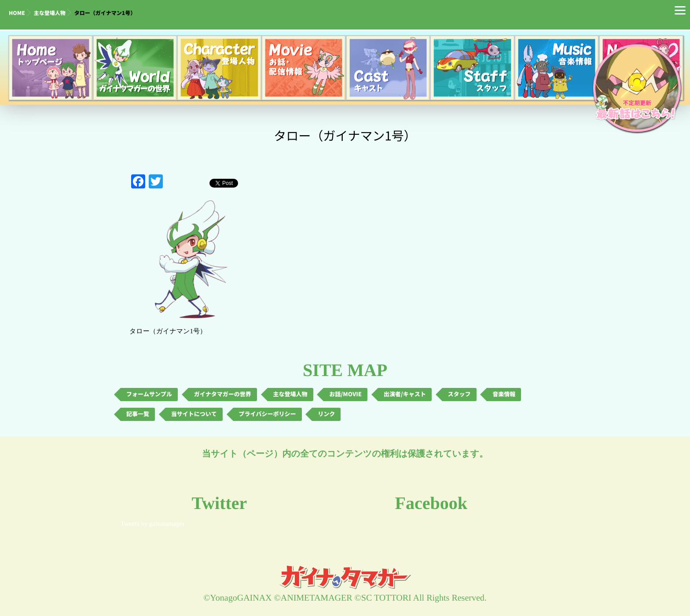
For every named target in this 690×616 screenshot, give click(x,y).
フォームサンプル (149, 394)
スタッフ (459, 394)
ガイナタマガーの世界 (223, 394)
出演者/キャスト (405, 394)
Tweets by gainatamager (153, 524)
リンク (326, 414)
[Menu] (680, 10)
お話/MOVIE (345, 394)
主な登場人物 (50, 13)
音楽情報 (504, 394)
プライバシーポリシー (268, 414)
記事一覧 (138, 414)
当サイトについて (194, 414)
